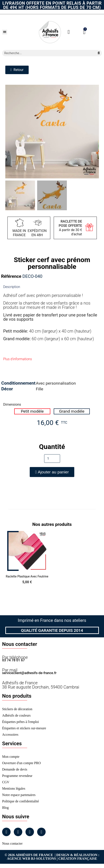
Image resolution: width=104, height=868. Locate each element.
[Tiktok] (41, 832)
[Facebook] (6, 832)
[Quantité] (52, 459)
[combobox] (47, 53)
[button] (5, 32)
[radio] (32, 411)
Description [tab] (12, 287)
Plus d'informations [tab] (18, 359)
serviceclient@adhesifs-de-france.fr (29, 673)
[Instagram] (18, 832)
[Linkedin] (30, 832)
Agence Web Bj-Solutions (32, 859)
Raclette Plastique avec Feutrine (27, 576)
